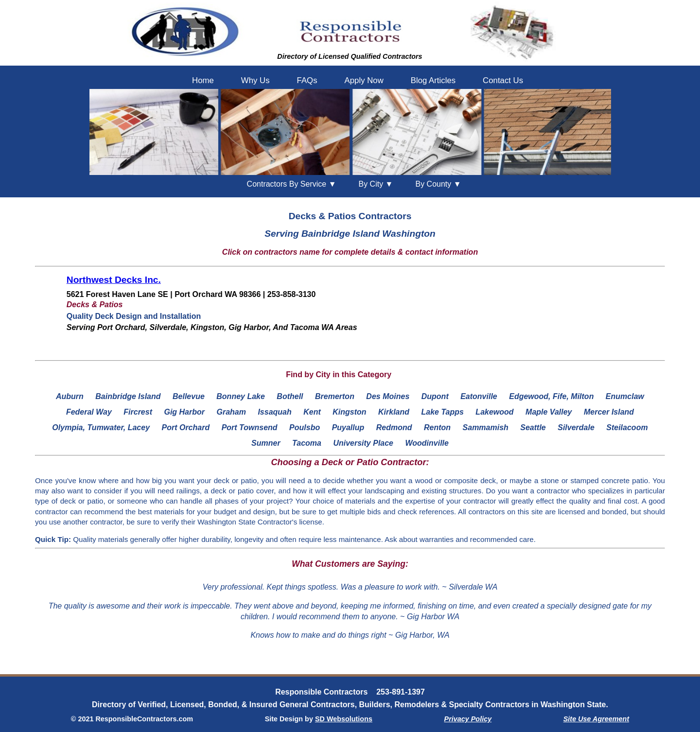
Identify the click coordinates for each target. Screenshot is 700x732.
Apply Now (364, 80)
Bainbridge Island (128, 396)
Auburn (70, 396)
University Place (363, 443)
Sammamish (486, 427)
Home (203, 80)
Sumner (266, 443)
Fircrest (138, 412)
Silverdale (576, 427)
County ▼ (438, 184)
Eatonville (479, 396)
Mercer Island (609, 412)
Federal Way (89, 412)
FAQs (307, 80)
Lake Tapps (442, 412)
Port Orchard (186, 427)
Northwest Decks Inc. (114, 280)
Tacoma (307, 443)
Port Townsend (250, 427)
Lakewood (494, 412)
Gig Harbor (184, 412)
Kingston (349, 412)
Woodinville (427, 443)
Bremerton (335, 396)
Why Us (255, 80)
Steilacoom (627, 427)
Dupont (435, 396)
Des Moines (388, 396)
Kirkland (394, 412)
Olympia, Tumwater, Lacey (101, 427)
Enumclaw (625, 396)
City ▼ (376, 184)
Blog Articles (433, 80)
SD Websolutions (344, 719)
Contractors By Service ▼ (292, 184)
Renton (437, 427)
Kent (312, 412)
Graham (231, 412)
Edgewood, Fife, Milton (551, 396)
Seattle (533, 427)
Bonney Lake (241, 396)
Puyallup (348, 427)
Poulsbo (305, 427)
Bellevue (189, 396)
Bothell (290, 396)
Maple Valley (549, 412)
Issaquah (274, 412)
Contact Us (503, 80)
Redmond (394, 427)
